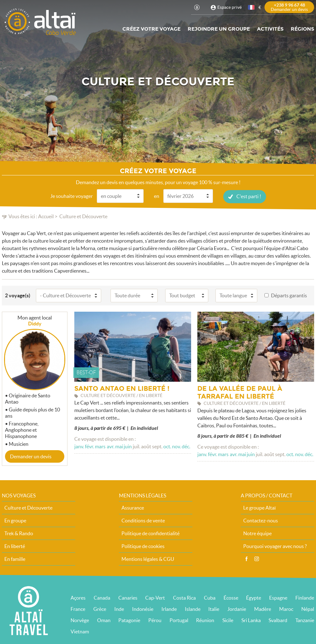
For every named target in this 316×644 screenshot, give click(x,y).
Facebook (246, 559)
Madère (263, 609)
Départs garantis (289, 295)
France (78, 609)
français (252, 7)
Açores (78, 597)
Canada (102, 597)
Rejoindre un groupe (219, 29)
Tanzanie (305, 620)
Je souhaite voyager (72, 196)
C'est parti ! (249, 196)
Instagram (257, 559)
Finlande (305, 597)
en (157, 196)
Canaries (128, 597)
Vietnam (80, 631)
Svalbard (278, 620)
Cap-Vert (155, 597)
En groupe (15, 520)
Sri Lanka (251, 620)
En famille (15, 559)
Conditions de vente (143, 520)
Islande (193, 609)
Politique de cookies (143, 546)
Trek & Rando (19, 533)
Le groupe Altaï (259, 507)
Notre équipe (257, 533)
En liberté (15, 546)
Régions (302, 29)
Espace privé (230, 7)
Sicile (228, 620)
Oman (104, 620)
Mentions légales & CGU (148, 559)
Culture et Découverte (28, 507)
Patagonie (129, 620)
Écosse (231, 597)
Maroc (286, 609)
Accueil (46, 216)
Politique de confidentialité (151, 533)
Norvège (80, 620)
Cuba (210, 597)
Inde (119, 609)
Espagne (278, 597)
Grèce (100, 609)
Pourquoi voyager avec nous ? (275, 546)
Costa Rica (184, 597)
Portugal (179, 620)
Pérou (155, 620)
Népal (308, 609)
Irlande (169, 609)
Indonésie (143, 609)
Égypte (254, 597)
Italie (214, 609)
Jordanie (237, 609)
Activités (270, 29)
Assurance (133, 507)
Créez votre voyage (151, 29)
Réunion (205, 620)
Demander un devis (31, 456)
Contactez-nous (261, 520)
